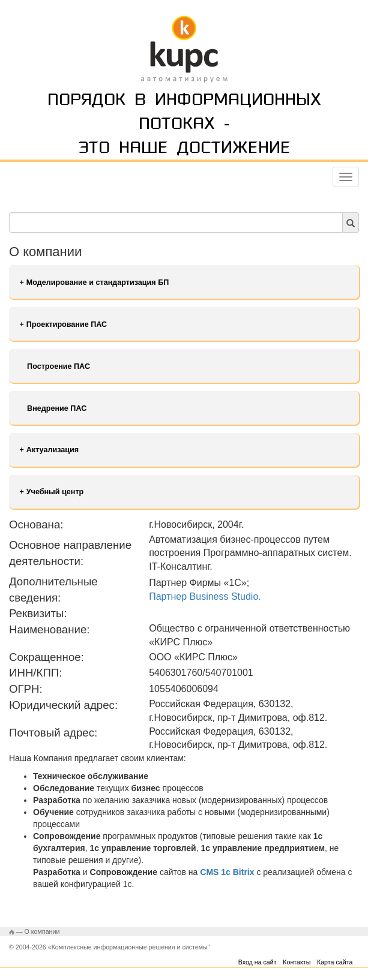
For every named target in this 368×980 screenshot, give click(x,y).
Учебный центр (55, 492)
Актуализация (53, 450)
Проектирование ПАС (67, 324)
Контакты (297, 962)
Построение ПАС (59, 366)
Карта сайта (335, 962)
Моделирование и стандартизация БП (98, 282)
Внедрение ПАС (57, 408)
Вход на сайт (258, 962)
